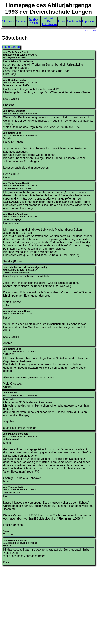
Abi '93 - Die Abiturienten (49, 21)
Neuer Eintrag (11, 47)
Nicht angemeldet (90, 31)
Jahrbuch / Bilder (35, 21)
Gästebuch (74, 21)
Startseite (8, 21)
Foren (62, 21)
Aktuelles (22, 21)
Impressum (89, 21)
